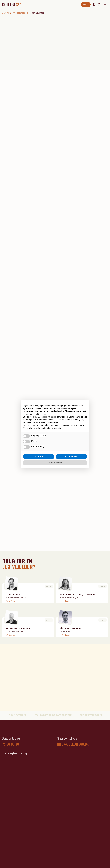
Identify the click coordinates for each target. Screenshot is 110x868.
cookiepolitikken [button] (41, 414)
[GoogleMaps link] (11, 601)
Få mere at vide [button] (55, 463)
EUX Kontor (8, 13)
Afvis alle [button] (39, 456)
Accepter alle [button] (71, 456)
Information (22, 13)
